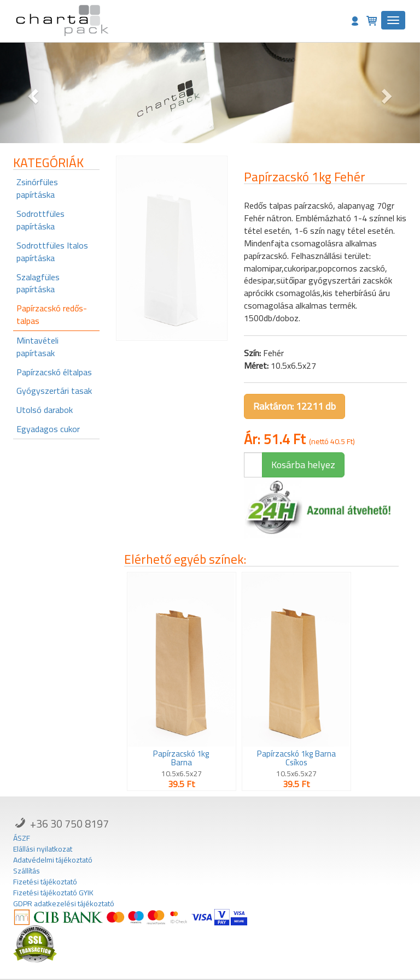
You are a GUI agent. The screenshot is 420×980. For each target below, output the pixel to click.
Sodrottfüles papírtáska (40, 220)
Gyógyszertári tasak (54, 391)
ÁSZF (22, 838)
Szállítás (27, 871)
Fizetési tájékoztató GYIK (53, 893)
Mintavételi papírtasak (37, 347)
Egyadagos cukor (48, 429)
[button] (31, 93)
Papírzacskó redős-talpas (52, 314)
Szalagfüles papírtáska (38, 283)
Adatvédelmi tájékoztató (53, 860)
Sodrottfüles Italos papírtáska (52, 252)
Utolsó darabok (45, 410)
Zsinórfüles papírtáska (37, 188)
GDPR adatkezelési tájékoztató (64, 904)
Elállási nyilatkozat (43, 849)
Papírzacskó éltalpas (54, 372)
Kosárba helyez (303, 465)
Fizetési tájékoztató (45, 882)
